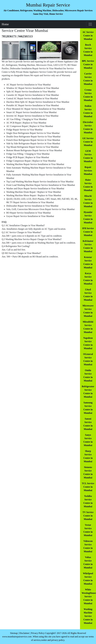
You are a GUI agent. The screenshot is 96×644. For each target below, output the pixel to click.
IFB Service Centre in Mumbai (88, 232)
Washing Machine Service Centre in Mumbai (88, 616)
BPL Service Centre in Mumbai (88, 64)
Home (5, 24)
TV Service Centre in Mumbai (88, 516)
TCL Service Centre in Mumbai (88, 487)
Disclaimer (24, 633)
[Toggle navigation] (90, 24)
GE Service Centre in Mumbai (88, 142)
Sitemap (14, 633)
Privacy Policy (38, 633)
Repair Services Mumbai (88, 171)
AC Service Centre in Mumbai (88, 36)
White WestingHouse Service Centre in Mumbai (89, 596)
